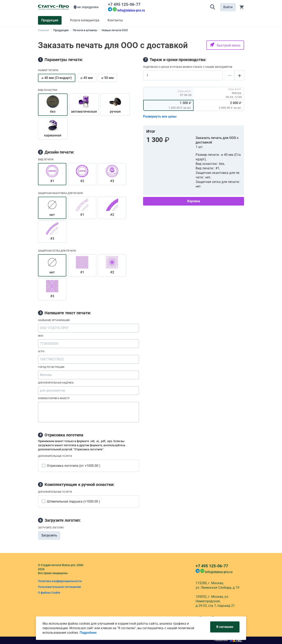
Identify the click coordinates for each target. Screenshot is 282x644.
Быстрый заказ (225, 45)
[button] (213, 7)
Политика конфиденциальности (60, 581)
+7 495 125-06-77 (125, 4)
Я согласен (225, 627)
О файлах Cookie (49, 593)
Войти (228, 7)
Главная (44, 30)
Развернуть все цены (160, 116)
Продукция (61, 30)
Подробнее (88, 633)
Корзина (194, 201)
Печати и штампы (85, 30)
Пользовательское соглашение (60, 587)
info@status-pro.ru (131, 10)
